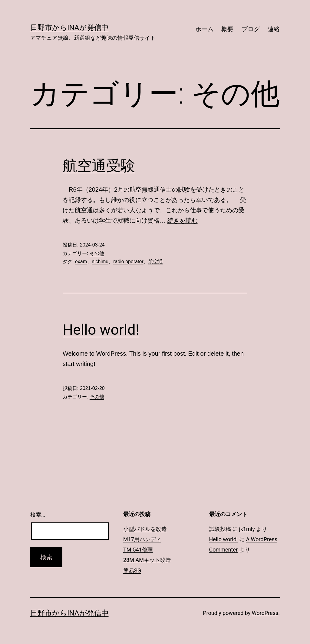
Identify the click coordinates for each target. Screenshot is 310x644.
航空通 (156, 262)
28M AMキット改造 (147, 560)
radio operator (128, 262)
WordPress (265, 613)
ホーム (204, 29)
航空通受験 (99, 166)
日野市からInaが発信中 (69, 28)
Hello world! (101, 330)
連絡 (274, 29)
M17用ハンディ (142, 539)
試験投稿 (220, 529)
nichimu (100, 262)
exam (81, 262)
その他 (97, 253)
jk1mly (247, 529)
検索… (38, 515)
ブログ (251, 29)
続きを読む (183, 220)
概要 (227, 29)
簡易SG (132, 570)
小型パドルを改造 (145, 529)
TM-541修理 (138, 550)
